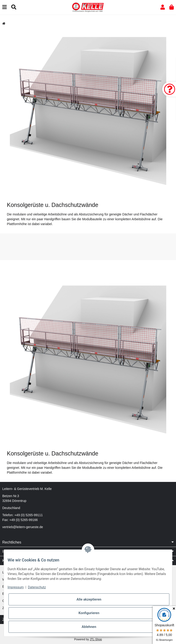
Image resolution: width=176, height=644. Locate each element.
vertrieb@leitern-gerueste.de (23, 527)
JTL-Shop (96, 639)
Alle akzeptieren (89, 599)
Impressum (16, 587)
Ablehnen (89, 627)
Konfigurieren (89, 613)
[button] (163, 7)
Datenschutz (37, 587)
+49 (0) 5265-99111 (29, 515)
